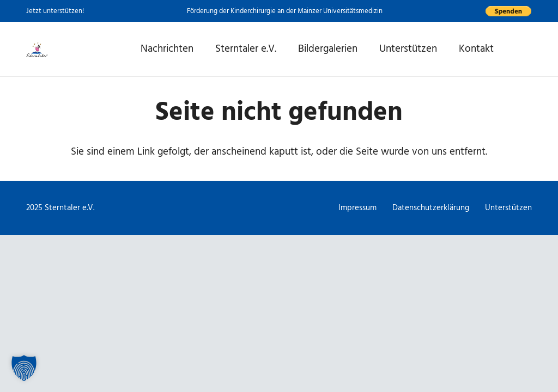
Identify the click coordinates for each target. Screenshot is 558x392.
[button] (24, 368)
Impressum (357, 208)
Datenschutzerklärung (431, 208)
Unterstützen (508, 208)
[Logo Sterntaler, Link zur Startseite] (37, 49)
